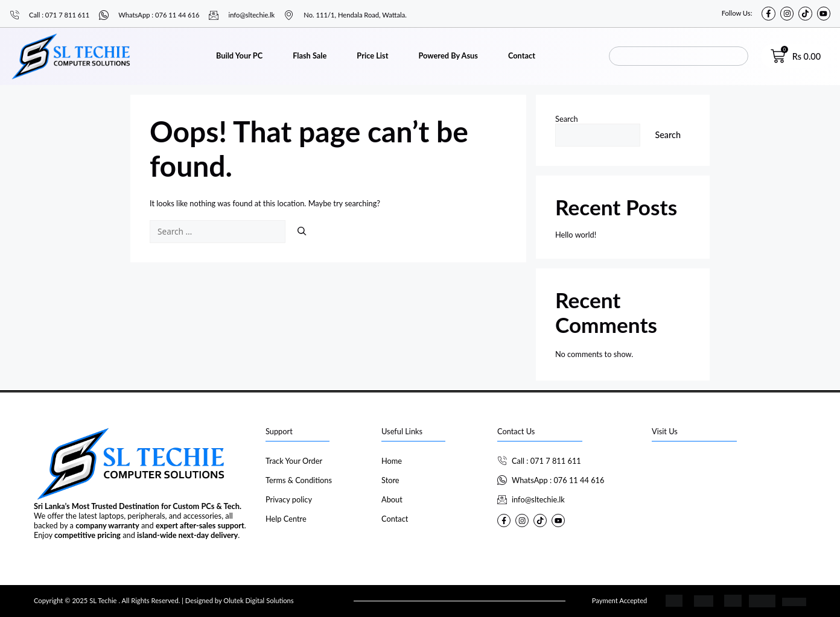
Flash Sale (310, 55)
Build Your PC (239, 55)
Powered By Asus (448, 55)
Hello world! (576, 235)
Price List (372, 55)
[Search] (302, 231)
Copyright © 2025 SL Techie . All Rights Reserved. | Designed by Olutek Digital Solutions (164, 600)
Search (567, 119)
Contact (522, 55)
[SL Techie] (729, 498)
